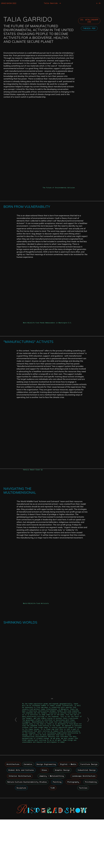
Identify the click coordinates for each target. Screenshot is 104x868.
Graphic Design (88, 817)
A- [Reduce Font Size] (97, 3)
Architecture (16, 811)
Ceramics (36, 811)
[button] (16, 766)
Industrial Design (18, 824)
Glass (70, 817)
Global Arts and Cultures (47, 817)
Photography (15, 836)
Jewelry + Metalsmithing (82, 824)
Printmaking (37, 836)
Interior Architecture (49, 824)
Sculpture (58, 836)
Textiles (90, 836)
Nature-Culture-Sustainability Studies (60, 830)
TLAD (74, 836)
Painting (92, 830)
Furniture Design (17, 817)
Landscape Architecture (20, 830)
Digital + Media (87, 811)
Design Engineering (59, 811)
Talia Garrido (51, 3)
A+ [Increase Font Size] (100, 3)
